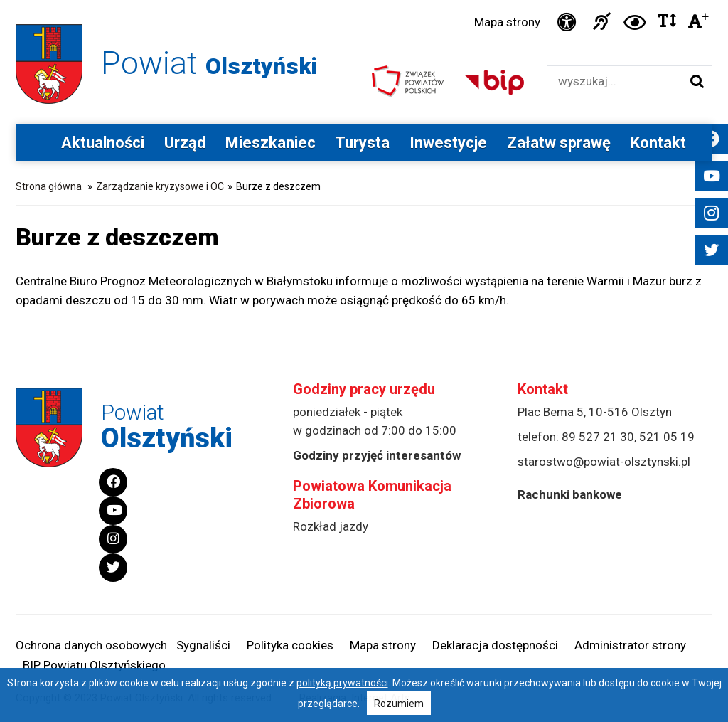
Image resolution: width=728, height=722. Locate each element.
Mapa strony (507, 22)
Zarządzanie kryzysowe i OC (160, 186)
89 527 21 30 (598, 437)
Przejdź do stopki (364, 0)
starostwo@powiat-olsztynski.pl (604, 462)
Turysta (363, 143)
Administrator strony (630, 645)
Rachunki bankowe (570, 494)
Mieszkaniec (271, 143)
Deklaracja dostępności (495, 645)
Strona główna (49, 186)
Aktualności (103, 143)
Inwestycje (448, 143)
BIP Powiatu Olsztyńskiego (94, 665)
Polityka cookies (290, 645)
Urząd (185, 143)
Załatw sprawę (559, 143)
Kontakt (658, 143)
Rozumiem (399, 704)
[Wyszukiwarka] (615, 81)
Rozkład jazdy (331, 526)
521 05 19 (667, 437)
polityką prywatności (342, 683)
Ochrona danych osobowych (91, 645)
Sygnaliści (203, 645)
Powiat (209, 63)
